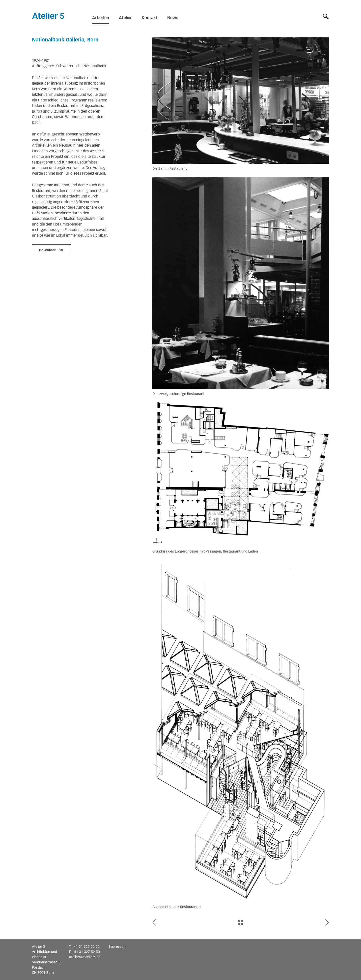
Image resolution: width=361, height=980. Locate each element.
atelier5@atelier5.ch (85, 957)
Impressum (118, 947)
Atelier (125, 18)
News (173, 18)
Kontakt (150, 18)
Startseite (48, 16)
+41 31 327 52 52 (86, 947)
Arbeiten (101, 18)
